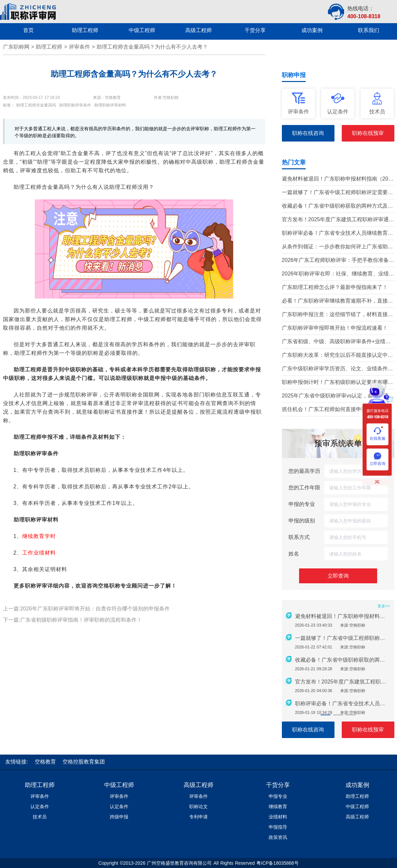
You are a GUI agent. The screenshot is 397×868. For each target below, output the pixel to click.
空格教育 (45, 762)
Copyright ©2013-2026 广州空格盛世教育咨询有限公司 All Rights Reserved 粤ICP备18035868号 (198, 863)
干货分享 (278, 785)
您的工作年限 (304, 488)
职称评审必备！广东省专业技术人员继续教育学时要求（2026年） (337, 234)
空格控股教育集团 (84, 762)
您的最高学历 (304, 471)
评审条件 (79, 47)
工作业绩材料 (39, 553)
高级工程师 (198, 785)
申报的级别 (302, 521)
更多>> (384, 606)
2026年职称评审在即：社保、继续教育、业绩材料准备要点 (338, 274)
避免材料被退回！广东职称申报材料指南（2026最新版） (338, 179)
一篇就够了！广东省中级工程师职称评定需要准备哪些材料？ (337, 193)
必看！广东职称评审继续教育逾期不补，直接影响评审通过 (337, 301)
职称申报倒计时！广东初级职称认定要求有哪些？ (335, 383)
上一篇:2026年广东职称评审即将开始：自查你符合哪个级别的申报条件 (86, 609)
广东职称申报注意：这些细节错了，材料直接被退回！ (337, 315)
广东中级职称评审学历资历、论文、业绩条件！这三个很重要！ (337, 369)
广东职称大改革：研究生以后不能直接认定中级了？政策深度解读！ (337, 356)
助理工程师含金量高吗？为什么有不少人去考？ (152, 47)
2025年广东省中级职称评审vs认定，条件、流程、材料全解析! (335, 396)
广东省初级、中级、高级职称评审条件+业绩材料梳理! (336, 342)
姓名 (294, 554)
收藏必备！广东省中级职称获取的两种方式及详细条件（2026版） (337, 207)
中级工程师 (119, 785)
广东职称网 (16, 47)
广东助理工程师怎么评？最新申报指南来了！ (335, 287)
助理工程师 (49, 47)
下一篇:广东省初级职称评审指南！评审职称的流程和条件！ (72, 620)
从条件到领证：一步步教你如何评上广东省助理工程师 (337, 247)
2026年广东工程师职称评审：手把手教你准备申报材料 (338, 261)
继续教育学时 (39, 536)
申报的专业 (302, 504)
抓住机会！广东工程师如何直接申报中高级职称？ (335, 410)
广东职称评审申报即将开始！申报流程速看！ (335, 328)
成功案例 (357, 785)
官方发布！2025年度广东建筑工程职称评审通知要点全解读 (338, 220)
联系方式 (299, 537)
